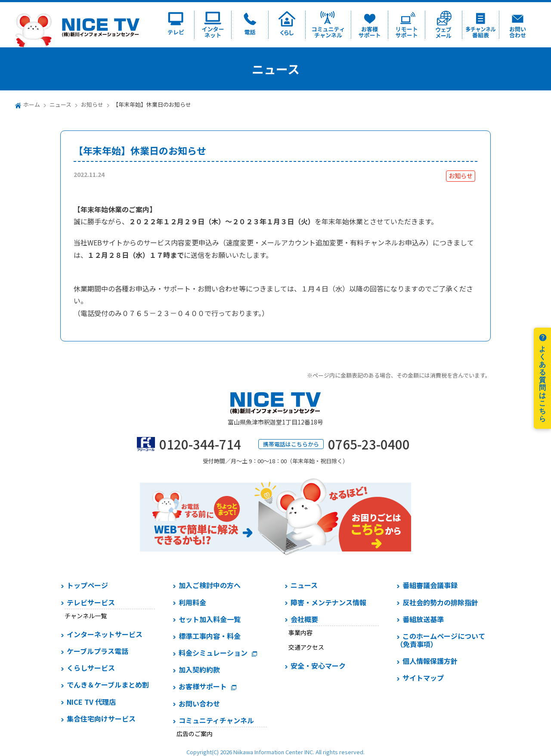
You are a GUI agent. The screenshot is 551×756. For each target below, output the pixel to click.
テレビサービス (91, 602)
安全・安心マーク (318, 666)
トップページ (87, 585)
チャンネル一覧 (86, 616)
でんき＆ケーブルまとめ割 (108, 685)
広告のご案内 (195, 734)
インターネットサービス (105, 634)
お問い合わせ (199, 703)
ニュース (60, 104)
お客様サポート (203, 686)
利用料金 (192, 602)
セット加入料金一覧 (210, 619)
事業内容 (300, 632)
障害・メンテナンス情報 (328, 602)
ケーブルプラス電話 (98, 651)
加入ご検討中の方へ (210, 585)
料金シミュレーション (213, 653)
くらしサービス (91, 668)
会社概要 (304, 619)
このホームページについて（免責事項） (441, 640)
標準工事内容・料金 (210, 636)
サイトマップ (423, 678)
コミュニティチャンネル (216, 720)
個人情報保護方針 (430, 661)
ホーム (32, 104)
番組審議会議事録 (430, 585)
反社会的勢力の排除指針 (440, 602)
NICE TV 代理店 (91, 702)
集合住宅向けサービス (101, 719)
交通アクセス (306, 647)
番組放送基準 (423, 619)
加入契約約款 (199, 669)
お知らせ (92, 104)
